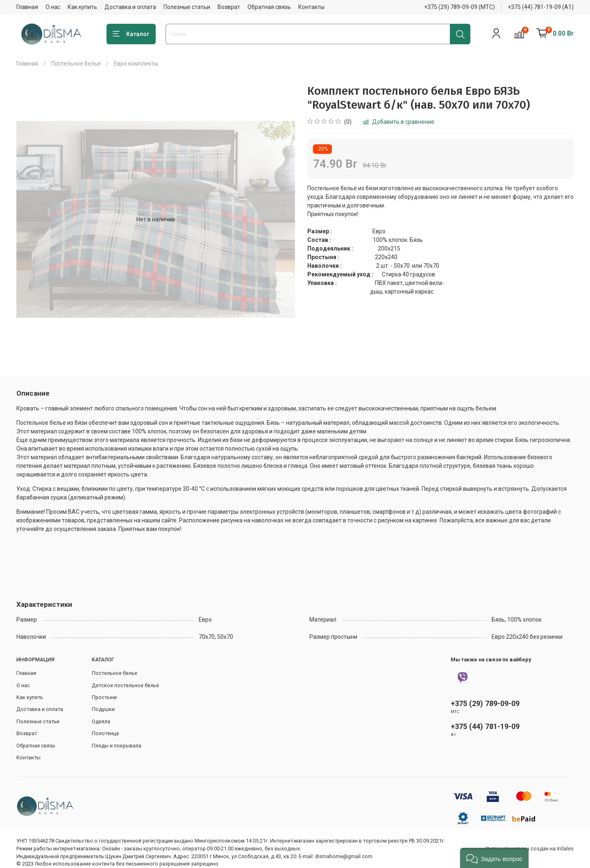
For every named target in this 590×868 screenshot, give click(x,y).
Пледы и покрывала (117, 746)
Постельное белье (76, 64)
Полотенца (105, 733)
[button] (494, 858)
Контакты (311, 7)
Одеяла (101, 721)
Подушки (103, 709)
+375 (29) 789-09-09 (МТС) (460, 7)
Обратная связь (269, 7)
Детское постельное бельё (125, 685)
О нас (53, 7)
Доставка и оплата (130, 7)
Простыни (104, 697)
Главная (27, 7)
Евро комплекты (136, 64)
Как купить (82, 7)
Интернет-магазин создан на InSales (529, 849)
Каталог (131, 34)
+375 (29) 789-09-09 (485, 703)
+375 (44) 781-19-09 (485, 726)
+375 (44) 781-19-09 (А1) (541, 7)
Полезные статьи (187, 7)
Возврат (229, 7)
